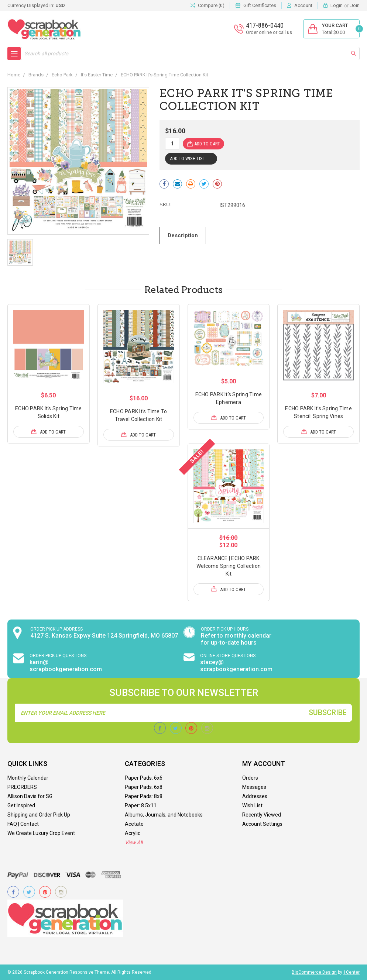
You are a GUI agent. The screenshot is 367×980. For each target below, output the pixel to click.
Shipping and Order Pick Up (39, 815)
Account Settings (262, 824)
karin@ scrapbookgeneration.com (66, 666)
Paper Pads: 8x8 (144, 796)
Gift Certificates (260, 5)
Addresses (255, 796)
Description (183, 235)
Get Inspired (21, 805)
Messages (254, 787)
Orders (250, 778)
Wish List (252, 805)
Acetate (134, 824)
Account (303, 5)
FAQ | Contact (23, 824)
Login (337, 5)
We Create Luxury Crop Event (41, 833)
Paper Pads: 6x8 (144, 787)
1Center (351, 972)
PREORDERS (22, 787)
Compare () (207, 6)
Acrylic (133, 833)
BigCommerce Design (314, 972)
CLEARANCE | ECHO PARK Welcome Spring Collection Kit (229, 566)
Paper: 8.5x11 (141, 805)
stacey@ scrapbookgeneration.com (236, 666)
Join (355, 5)
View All (134, 842)
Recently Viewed (262, 815)
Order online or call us (269, 32)
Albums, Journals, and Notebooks (164, 815)
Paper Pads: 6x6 (144, 778)
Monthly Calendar (28, 778)
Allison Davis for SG (30, 796)
